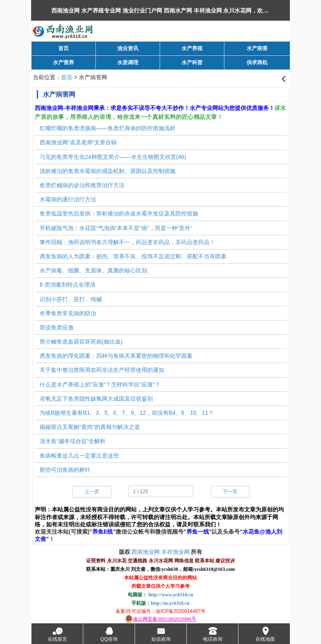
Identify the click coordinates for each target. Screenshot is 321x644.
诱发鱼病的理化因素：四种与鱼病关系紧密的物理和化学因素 (116, 356)
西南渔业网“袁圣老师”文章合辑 (78, 142)
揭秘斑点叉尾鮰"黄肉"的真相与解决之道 (90, 427)
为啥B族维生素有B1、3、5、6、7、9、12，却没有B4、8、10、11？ (127, 413)
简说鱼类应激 (57, 327)
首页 (67, 77)
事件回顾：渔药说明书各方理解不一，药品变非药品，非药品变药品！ (127, 242)
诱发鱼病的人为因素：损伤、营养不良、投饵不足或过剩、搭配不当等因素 (133, 256)
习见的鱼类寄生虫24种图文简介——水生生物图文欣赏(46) (113, 157)
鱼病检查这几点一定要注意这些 (79, 456)
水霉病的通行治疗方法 (68, 199)
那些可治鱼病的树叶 (65, 470)
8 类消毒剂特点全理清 (68, 285)
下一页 (230, 492)
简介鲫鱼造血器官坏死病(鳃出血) (81, 342)
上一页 (92, 492)
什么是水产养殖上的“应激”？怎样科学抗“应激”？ (100, 384)
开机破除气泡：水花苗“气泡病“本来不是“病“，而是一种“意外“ (116, 228)
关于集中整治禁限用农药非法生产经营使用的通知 (102, 370)
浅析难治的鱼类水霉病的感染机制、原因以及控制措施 (108, 171)
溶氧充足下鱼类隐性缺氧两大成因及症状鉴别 (96, 399)
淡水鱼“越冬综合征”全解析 (73, 441)
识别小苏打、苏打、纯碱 (71, 299)
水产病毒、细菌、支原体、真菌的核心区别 (93, 270)
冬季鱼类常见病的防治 (68, 313)
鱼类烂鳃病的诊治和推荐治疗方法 (82, 185)
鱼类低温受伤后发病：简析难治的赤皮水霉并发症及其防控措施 (119, 213)
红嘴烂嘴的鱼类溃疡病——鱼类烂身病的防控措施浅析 (108, 128)
